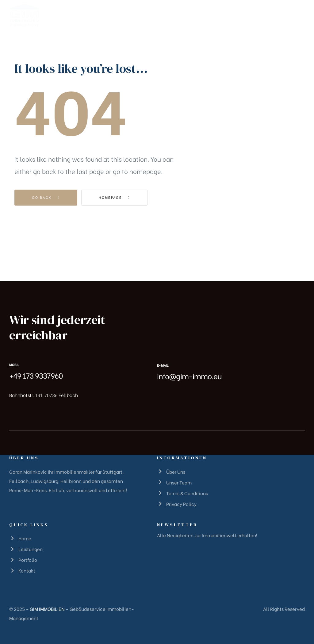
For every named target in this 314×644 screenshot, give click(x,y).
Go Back (46, 197)
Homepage (114, 197)
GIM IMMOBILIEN (47, 609)
